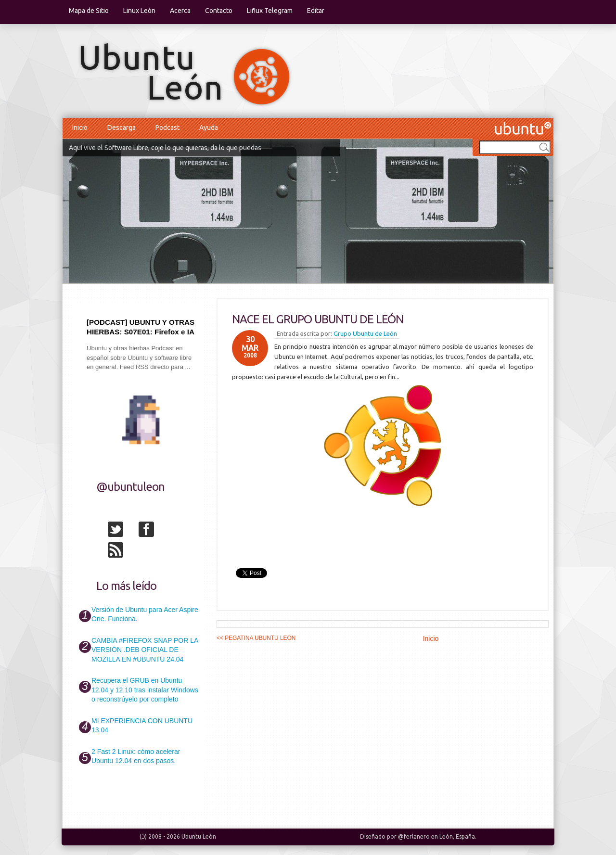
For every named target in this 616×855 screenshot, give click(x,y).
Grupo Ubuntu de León (365, 333)
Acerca (180, 11)
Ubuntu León (199, 836)
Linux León (139, 11)
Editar (316, 11)
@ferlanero (414, 836)
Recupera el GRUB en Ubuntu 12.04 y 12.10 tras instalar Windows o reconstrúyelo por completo (145, 690)
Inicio (80, 128)
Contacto (219, 11)
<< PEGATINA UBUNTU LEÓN (256, 638)
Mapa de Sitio (89, 11)
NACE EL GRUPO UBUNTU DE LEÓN (318, 319)
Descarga (122, 128)
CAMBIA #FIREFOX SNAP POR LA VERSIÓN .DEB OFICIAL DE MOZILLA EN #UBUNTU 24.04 (145, 650)
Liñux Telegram (270, 11)
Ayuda (209, 128)
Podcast (167, 128)
